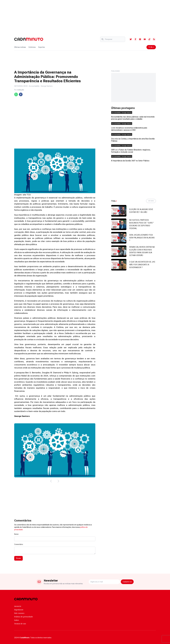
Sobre (17, 620)
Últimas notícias (20, 47)
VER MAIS (151, 201)
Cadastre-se (127, 582)
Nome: (16, 534)
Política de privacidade (24, 617)
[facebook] (21, 94)
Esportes (42, 47)
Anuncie (18, 606)
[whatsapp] (16, 94)
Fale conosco (19, 613)
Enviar (18, 558)
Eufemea (32, 47)
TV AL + (151, 47)
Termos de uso (20, 624)
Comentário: (19, 544)
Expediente (19, 610)
